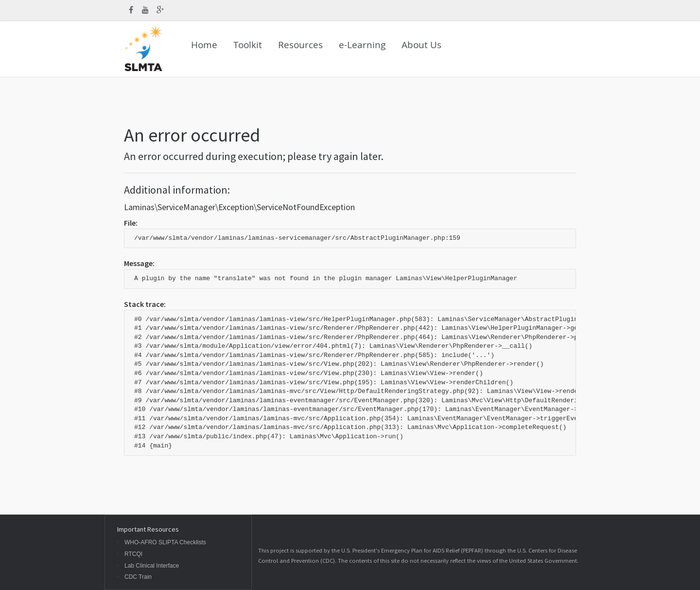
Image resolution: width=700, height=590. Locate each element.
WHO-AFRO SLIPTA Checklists (165, 543)
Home (204, 45)
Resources (300, 45)
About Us (421, 45)
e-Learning (362, 45)
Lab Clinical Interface (152, 566)
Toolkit (248, 45)
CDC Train (138, 577)
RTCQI (133, 554)
